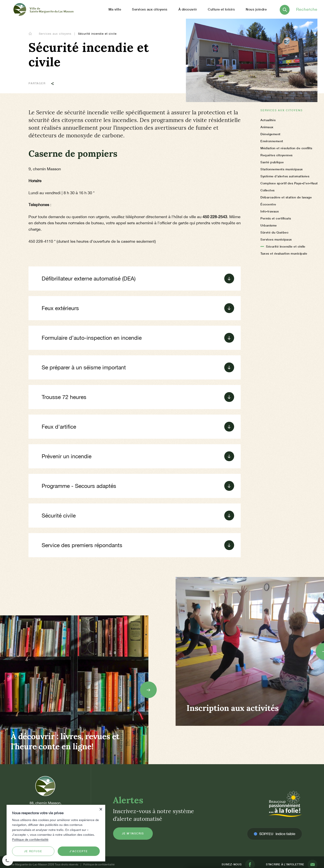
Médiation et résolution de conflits (286, 148)
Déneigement (271, 134)
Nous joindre (256, 9)
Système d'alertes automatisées (285, 176)
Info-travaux (270, 211)
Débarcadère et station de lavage (286, 197)
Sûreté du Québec (274, 232)
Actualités (268, 120)
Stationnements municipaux (282, 169)
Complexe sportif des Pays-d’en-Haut (289, 183)
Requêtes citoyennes (277, 155)
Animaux (267, 127)
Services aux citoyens (56, 34)
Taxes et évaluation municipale (284, 253)
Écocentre (268, 204)
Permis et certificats (276, 218)
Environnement (272, 141)
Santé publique (272, 162)
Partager (43, 83)
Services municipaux (276, 239)
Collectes (268, 190)
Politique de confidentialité (30, 839)
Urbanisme (269, 225)
